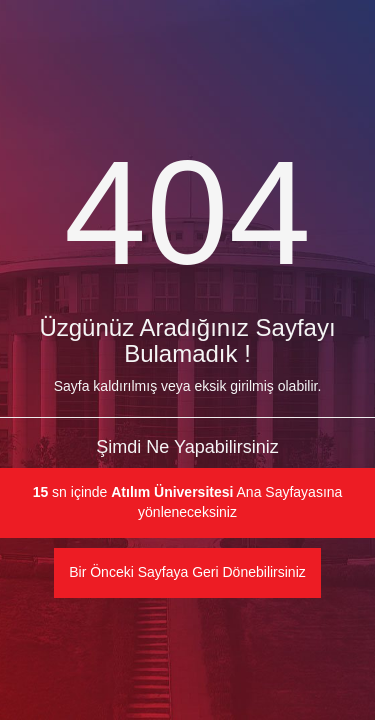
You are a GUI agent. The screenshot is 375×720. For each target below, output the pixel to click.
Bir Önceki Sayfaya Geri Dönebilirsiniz (187, 572)
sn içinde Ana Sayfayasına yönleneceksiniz (188, 502)
